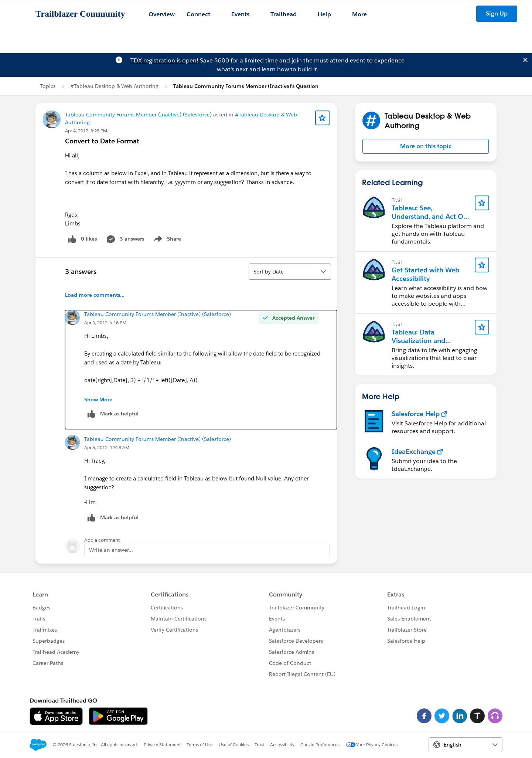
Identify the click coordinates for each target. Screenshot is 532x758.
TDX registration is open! (164, 60)
